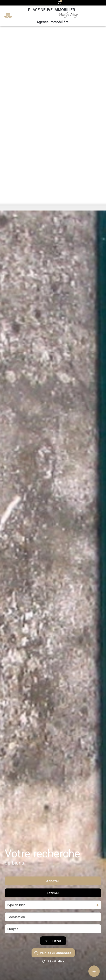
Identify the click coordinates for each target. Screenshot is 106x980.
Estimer (53, 899)
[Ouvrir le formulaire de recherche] (53, 947)
